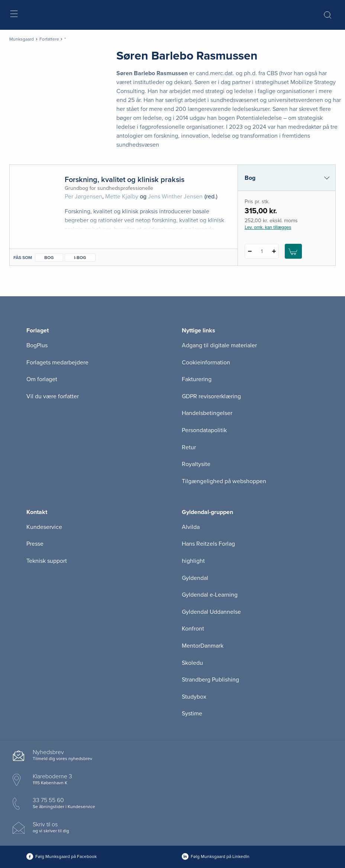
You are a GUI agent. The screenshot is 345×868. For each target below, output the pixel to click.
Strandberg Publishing (210, 680)
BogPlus (37, 345)
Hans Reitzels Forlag (208, 544)
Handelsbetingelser (207, 413)
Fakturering (197, 379)
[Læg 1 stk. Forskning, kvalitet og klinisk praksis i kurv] (293, 251)
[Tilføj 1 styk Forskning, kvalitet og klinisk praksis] (274, 251)
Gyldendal (195, 578)
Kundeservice (44, 527)
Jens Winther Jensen (175, 197)
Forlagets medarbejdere (57, 363)
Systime (192, 714)
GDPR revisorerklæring (211, 396)
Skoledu (192, 663)
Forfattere (49, 39)
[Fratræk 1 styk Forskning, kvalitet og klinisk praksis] (250, 251)
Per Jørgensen (83, 197)
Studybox (194, 697)
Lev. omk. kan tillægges (268, 227)
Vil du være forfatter (53, 396)
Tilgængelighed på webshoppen (224, 481)
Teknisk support (47, 561)
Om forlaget (42, 379)
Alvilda (191, 527)
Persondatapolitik (204, 430)
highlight (193, 561)
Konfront (193, 629)
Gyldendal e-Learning (210, 595)
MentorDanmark (203, 646)
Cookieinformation (206, 363)
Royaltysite (196, 464)
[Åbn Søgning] (328, 15)
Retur (189, 447)
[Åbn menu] (14, 15)
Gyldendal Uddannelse (211, 612)
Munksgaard (22, 39)
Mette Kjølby (122, 197)
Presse (35, 544)
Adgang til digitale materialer (219, 345)
